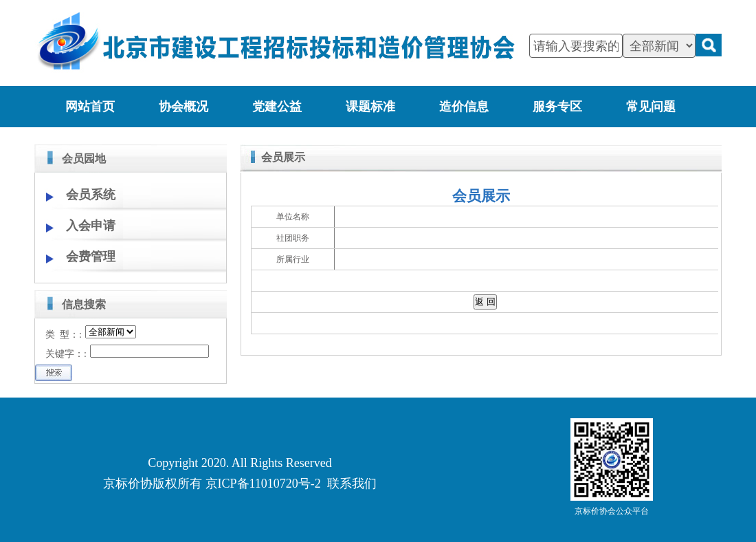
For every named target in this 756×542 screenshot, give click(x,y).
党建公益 (277, 107)
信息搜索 (84, 304)
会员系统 (91, 195)
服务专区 (557, 107)
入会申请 (91, 226)
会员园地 (84, 159)
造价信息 (464, 107)
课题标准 (370, 107)
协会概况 (184, 107)
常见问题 (651, 107)
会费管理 (91, 257)
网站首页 (90, 107)
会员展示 (283, 157)
